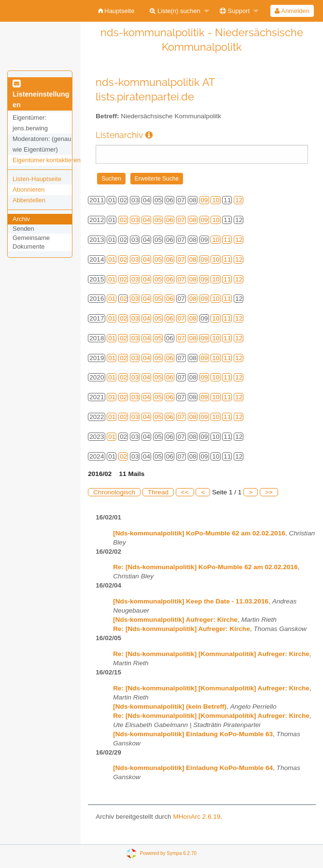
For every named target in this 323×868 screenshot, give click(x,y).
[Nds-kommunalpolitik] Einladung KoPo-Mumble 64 (193, 768)
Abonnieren (29, 189)
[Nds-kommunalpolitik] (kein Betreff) (170, 707)
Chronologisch (114, 492)
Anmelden (292, 11)
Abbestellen (29, 200)
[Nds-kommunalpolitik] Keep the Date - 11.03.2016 (191, 601)
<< (185, 492)
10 (216, 200)
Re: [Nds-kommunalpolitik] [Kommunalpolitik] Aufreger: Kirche (211, 654)
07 (181, 220)
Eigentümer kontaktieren (47, 160)
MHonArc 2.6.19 (197, 817)
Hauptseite (117, 11)
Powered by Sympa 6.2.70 (168, 853)
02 (123, 220)
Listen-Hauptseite (37, 179)
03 (135, 220)
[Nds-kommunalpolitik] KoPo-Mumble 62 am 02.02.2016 (199, 533)
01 (112, 259)
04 (147, 220)
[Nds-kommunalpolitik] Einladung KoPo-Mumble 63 (193, 734)
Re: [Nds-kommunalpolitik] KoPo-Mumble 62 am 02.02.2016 (205, 567)
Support (235, 11)
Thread (158, 492)
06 (170, 220)
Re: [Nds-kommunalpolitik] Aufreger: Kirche (181, 629)
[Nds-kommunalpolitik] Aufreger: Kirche (175, 620)
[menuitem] (117, 11)
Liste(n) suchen (175, 11)
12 (239, 200)
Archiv (21, 219)
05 (158, 220)
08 (193, 220)
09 (204, 200)
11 (227, 240)
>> (269, 492)
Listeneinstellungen (41, 95)
